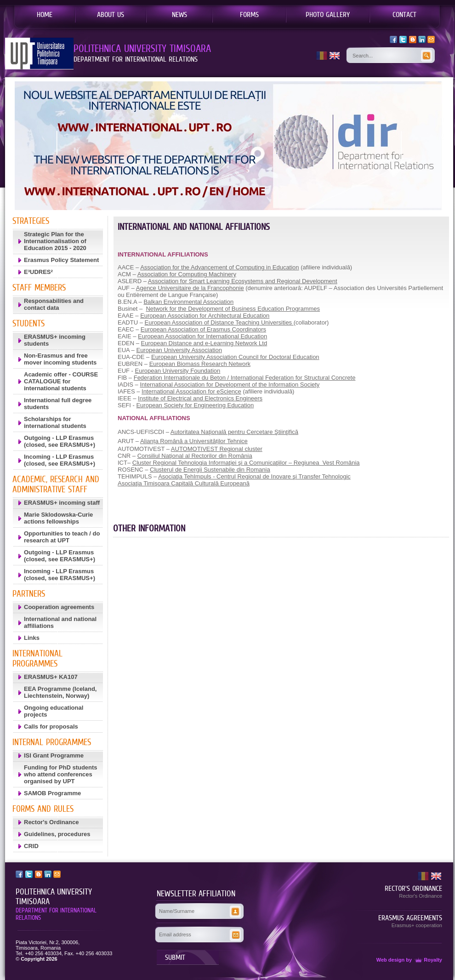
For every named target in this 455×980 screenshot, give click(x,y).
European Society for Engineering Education (195, 405)
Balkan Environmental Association (188, 302)
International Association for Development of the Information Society (230, 385)
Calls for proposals (51, 726)
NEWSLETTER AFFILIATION (196, 894)
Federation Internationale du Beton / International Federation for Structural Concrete (245, 378)
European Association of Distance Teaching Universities (219, 322)
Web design (391, 960)
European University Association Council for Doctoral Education (235, 357)
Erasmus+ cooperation (417, 925)
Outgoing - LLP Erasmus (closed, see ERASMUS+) (60, 441)
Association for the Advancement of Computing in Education (219, 267)
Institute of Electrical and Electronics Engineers (200, 398)
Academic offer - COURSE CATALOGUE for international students (61, 381)
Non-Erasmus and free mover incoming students (60, 359)
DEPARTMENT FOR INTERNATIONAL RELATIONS (56, 914)
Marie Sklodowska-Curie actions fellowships (58, 518)
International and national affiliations (60, 622)
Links (32, 638)
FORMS (249, 14)
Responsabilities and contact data (54, 304)
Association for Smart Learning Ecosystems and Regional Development (243, 281)
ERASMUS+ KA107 (51, 677)
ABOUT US (111, 14)
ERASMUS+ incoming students (55, 340)
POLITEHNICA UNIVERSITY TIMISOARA (54, 897)
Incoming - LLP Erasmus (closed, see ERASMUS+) (60, 460)
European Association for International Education (202, 336)
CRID (31, 846)
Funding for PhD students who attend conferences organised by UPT (61, 774)
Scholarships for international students (55, 422)
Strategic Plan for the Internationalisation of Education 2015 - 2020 (55, 241)
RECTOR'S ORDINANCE (413, 888)
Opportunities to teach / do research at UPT (62, 537)
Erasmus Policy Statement (61, 260)
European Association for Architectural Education (205, 316)
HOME (45, 14)
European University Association (179, 350)
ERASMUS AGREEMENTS (410, 917)
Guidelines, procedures (57, 834)
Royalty (428, 960)
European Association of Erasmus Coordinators (203, 329)
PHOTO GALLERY (328, 14)
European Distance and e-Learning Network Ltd (204, 343)
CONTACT (404, 14)
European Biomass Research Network (200, 364)
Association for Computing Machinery (187, 274)
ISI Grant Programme (54, 755)
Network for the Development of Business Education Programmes (233, 309)
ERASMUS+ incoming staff (62, 503)
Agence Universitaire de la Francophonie (190, 288)
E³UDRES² (38, 272)
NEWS (179, 14)
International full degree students (58, 404)
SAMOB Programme (52, 793)
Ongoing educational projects (54, 711)
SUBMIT (175, 957)
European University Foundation (178, 371)
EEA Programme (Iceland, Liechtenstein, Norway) (60, 692)
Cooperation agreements (59, 607)
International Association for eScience (191, 391)
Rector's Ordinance (51, 822)
